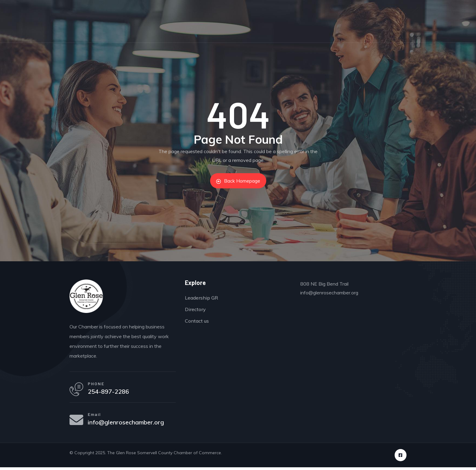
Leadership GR (304, 27)
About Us (344, 27)
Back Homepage (238, 181)
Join (168, 27)
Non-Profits (231, 27)
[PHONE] (77, 390)
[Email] (77, 422)
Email (96, 416)
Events (141, 27)
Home (113, 27)
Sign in (450, 6)
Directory (195, 27)
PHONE (98, 384)
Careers (265, 27)
